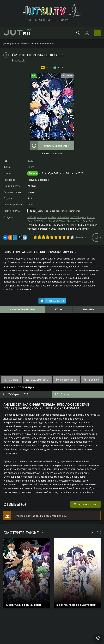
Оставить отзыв (88, 504)
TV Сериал (22, 43)
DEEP (30, 204)
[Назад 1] (93, 532)
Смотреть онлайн (56, 146)
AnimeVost (63, 217)
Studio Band (48, 221)
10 (72, 237)
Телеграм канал (55, 301)
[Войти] (87, 33)
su (17, 33)
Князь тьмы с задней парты (24, 605)
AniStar (52, 217)
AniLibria (42, 217)
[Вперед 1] (98, 532)
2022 (30, 161)
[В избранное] (96, 238)
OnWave (61, 221)
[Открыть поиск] (78, 33)
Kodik (59, 309)
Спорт (31, 167)
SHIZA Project (78, 217)
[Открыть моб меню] (97, 33)
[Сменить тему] (98, 638)
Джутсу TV (9, 43)
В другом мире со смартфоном (76, 605)
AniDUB (32, 217)
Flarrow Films (74, 221)
